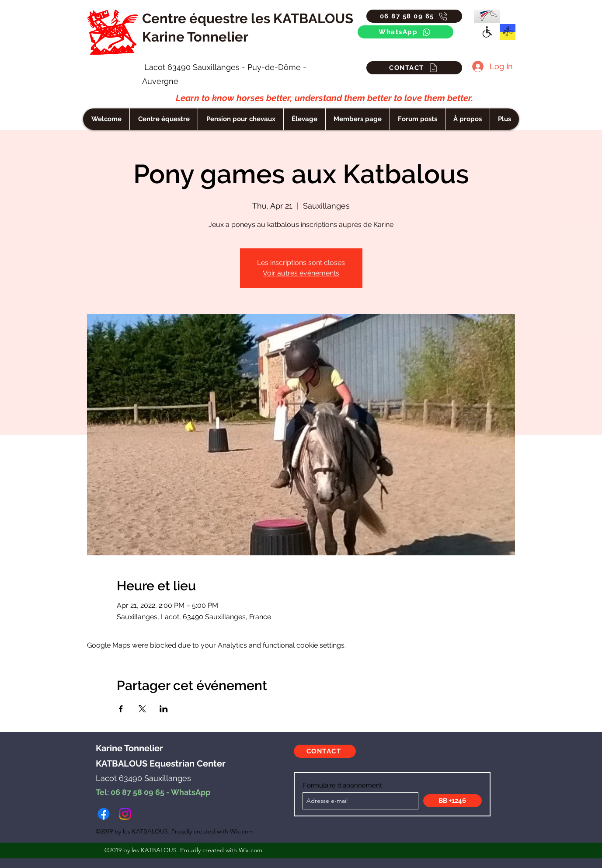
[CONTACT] (414, 68)
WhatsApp (191, 792)
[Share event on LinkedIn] (164, 709)
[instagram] (125, 814)
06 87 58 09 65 (137, 792)
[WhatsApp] (405, 32)
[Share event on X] (142, 709)
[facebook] (104, 814)
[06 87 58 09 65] (414, 16)
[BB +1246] (452, 801)
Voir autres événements (301, 273)
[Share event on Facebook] (121, 709)
